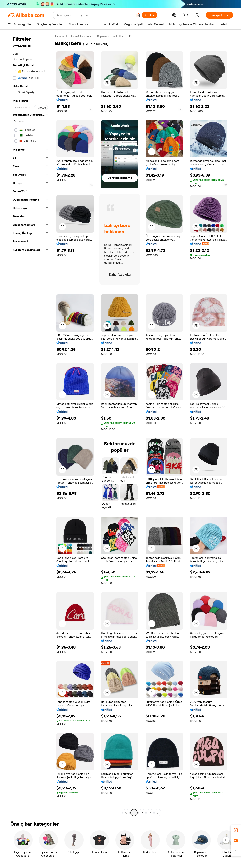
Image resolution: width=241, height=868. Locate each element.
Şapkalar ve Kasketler (110, 36)
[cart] (186, 16)
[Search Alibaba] (95, 15)
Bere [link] (132, 36)
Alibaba (59, 36)
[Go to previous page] (126, 813)
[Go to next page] (158, 813)
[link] (236, 830)
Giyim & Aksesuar (81, 36)
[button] (138, 15)
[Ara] (150, 15)
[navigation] (30, 425)
